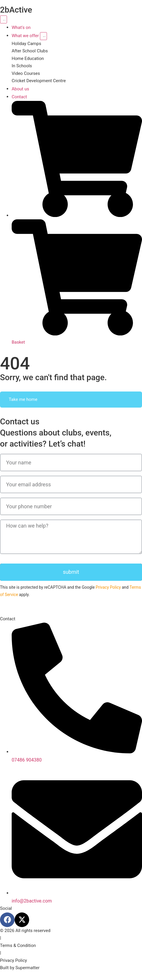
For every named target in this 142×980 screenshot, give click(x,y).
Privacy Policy (108, 587)
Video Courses (26, 73)
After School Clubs (30, 51)
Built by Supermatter (20, 968)
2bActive (16, 10)
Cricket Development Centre (39, 81)
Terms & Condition (18, 945)
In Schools (22, 66)
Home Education (28, 58)
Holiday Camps (26, 44)
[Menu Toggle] (3, 19)
